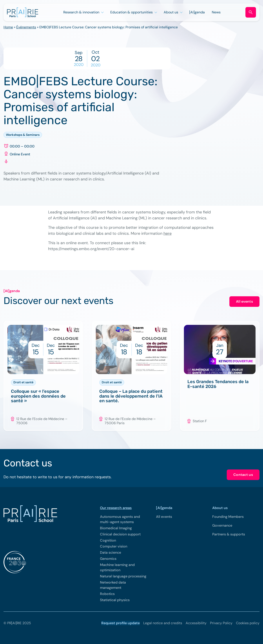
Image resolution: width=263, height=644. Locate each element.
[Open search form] (251, 12)
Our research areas (116, 508)
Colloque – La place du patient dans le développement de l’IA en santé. (131, 396)
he (166, 233)
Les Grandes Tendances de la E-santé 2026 (218, 384)
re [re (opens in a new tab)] (170, 233)
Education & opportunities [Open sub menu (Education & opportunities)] (131, 12)
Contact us (243, 475)
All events (244, 301)
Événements (26, 27)
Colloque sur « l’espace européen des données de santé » (38, 396)
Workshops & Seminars (23, 135)
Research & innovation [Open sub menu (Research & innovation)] (81, 12)
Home (8, 27)
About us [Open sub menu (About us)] (171, 12)
